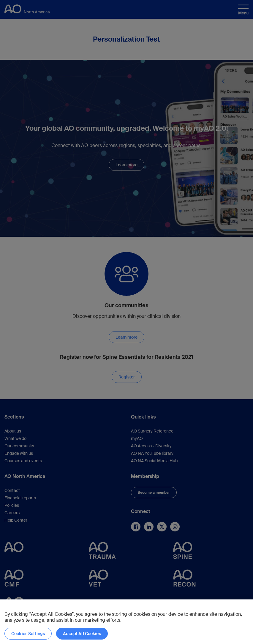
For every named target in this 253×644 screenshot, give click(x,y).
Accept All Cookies (82, 634)
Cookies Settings (28, 634)
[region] (126, 622)
